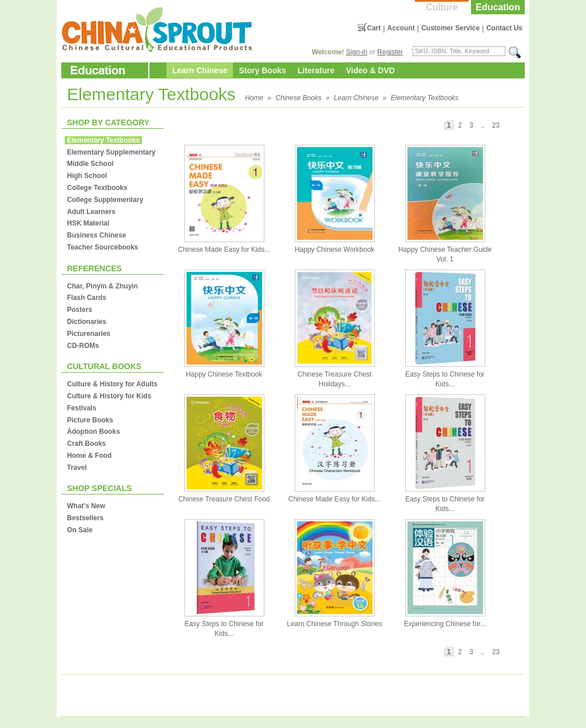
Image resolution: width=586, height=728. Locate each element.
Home (254, 98)
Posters (80, 310)
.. (483, 125)
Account (401, 28)
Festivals (82, 408)
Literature (316, 70)
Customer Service (450, 28)
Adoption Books (94, 432)
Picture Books (90, 420)
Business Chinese (96, 235)
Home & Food (89, 456)
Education (498, 7)
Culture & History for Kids (109, 396)
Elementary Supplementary (111, 152)
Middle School (90, 164)
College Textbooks (97, 188)
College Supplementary (105, 200)
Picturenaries (89, 334)
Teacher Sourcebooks (103, 247)
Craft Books (86, 444)
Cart (374, 28)
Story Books (262, 70)
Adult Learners (91, 212)
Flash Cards (87, 298)
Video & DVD (371, 70)
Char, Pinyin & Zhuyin (102, 286)
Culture (442, 7)
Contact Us (504, 28)
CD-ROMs (83, 346)
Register (390, 52)
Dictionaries (87, 322)
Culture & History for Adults (112, 384)
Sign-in (357, 52)
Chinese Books (298, 98)
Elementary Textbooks (425, 98)
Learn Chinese (200, 70)
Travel (77, 468)
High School (87, 176)
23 (496, 125)
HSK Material (88, 223)
